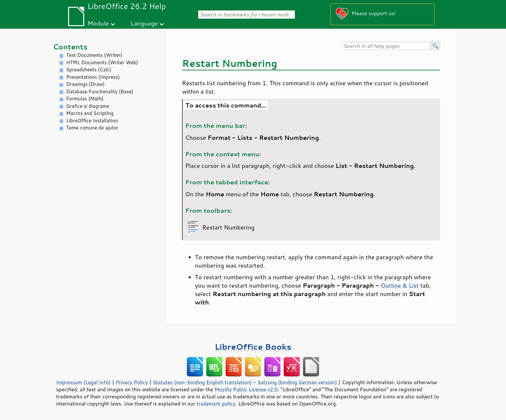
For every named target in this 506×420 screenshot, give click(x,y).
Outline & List (400, 285)
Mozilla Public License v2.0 (246, 389)
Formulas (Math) (85, 99)
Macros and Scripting (90, 113)
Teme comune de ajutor (92, 128)
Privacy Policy (132, 382)
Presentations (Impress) (93, 77)
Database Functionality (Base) (100, 92)
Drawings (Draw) (85, 84)
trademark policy (216, 404)
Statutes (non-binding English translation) (202, 382)
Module (98, 23)
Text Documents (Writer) (94, 55)
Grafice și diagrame (88, 106)
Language (144, 23)
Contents (70, 47)
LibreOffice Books (253, 347)
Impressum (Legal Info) (83, 382)
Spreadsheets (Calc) (89, 70)
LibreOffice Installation (92, 121)
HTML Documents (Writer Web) (102, 62)
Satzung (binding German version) (297, 382)
